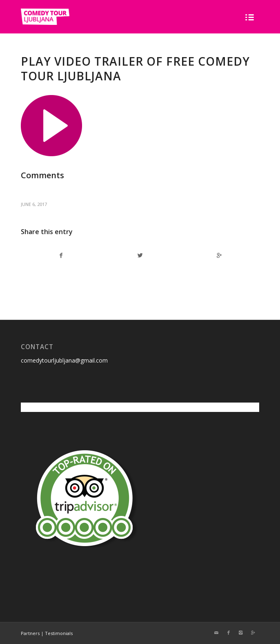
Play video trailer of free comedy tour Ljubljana (135, 69)
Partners (30, 633)
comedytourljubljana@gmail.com (64, 360)
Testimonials (59, 633)
